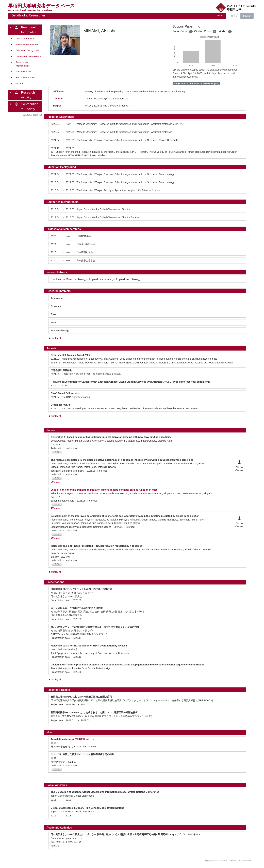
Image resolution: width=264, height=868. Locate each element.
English (247, 16)
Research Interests (25, 78)
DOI (57, 452)
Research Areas (24, 72)
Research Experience (27, 44)
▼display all (55, 338)
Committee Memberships (29, 56)
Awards (20, 84)
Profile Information (25, 39)
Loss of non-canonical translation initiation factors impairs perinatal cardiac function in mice (104, 490)
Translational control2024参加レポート (72, 739)
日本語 (234, 16)
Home (220, 15)
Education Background (27, 50)
